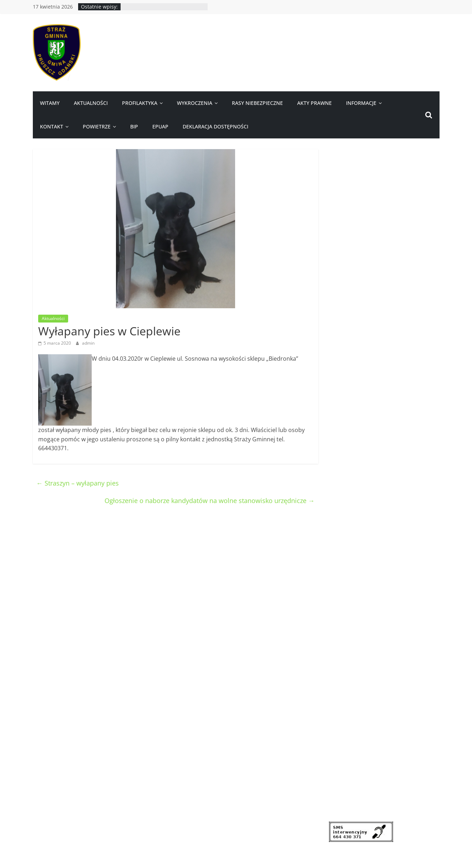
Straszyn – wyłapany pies (78, 483)
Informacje (361, 103)
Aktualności (91, 103)
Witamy (50, 103)
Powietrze (97, 126)
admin (88, 343)
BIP (134, 126)
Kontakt (52, 126)
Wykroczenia (195, 103)
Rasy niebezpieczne (257, 103)
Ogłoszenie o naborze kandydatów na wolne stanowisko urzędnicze (210, 501)
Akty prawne (314, 103)
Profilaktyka (140, 103)
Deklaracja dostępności (215, 126)
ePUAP (160, 126)
